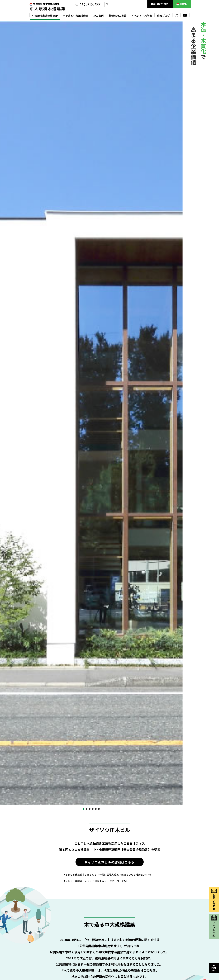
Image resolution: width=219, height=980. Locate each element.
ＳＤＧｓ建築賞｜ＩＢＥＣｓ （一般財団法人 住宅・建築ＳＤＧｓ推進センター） (109, 875)
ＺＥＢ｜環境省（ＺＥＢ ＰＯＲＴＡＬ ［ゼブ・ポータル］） (98, 881)
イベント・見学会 (142, 16)
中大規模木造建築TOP (45, 16)
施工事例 (99, 16)
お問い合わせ (160, 4)
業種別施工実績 (118, 16)
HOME (182, 4)
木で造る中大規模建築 (75, 16)
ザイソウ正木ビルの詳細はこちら (109, 862)
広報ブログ (163, 16)
